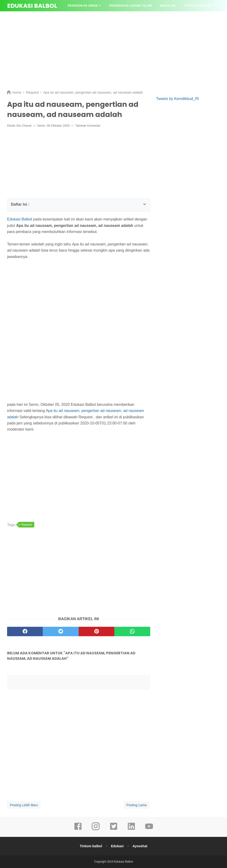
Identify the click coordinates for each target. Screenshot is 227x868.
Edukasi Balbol (32, 6)
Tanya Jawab (79, 17)
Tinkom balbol (91, 846)
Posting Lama (137, 805)
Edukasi (117, 846)
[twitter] (114, 830)
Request (27, 525)
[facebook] (78, 830)
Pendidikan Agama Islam (131, 6)
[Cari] (217, 7)
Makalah (168, 6)
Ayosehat (140, 846)
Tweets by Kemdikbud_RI (178, 99)
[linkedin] (131, 830)
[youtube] (149, 830)
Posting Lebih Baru (24, 805)
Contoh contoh (197, 6)
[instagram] (96, 830)
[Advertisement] (113, 50)
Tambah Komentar (88, 126)
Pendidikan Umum (83, 6)
